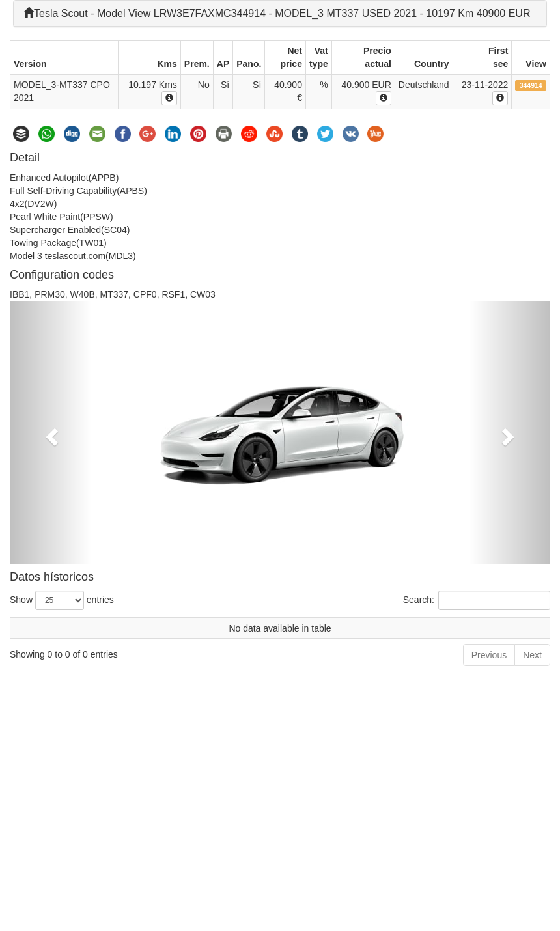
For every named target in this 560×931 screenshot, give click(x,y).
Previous (489, 655)
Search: (477, 600)
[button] (50, 433)
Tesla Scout (56, 13)
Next (532, 655)
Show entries (62, 600)
